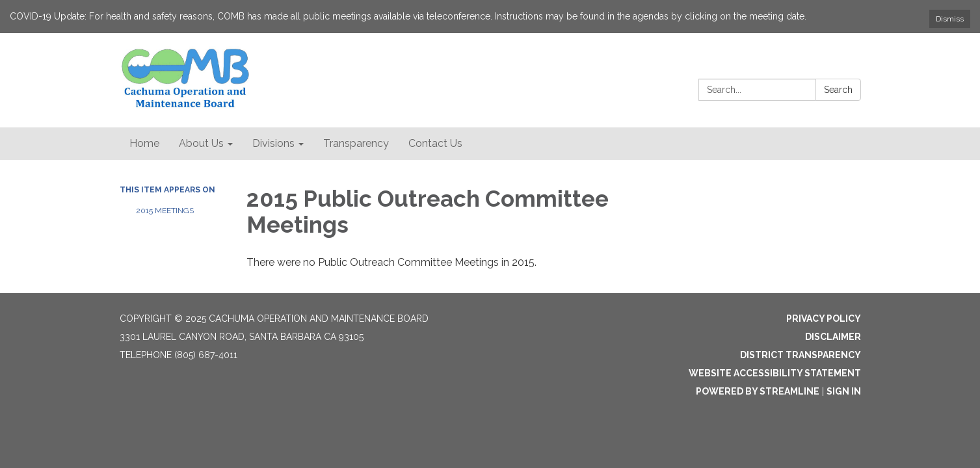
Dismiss (950, 19)
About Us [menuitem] (201, 143)
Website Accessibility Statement (775, 373)
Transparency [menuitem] (356, 143)
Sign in (844, 391)
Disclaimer (833, 337)
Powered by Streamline (758, 391)
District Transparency (801, 355)
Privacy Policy (824, 318)
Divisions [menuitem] (273, 143)
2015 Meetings (165, 211)
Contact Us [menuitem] (435, 143)
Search (838, 90)
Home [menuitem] (144, 143)
